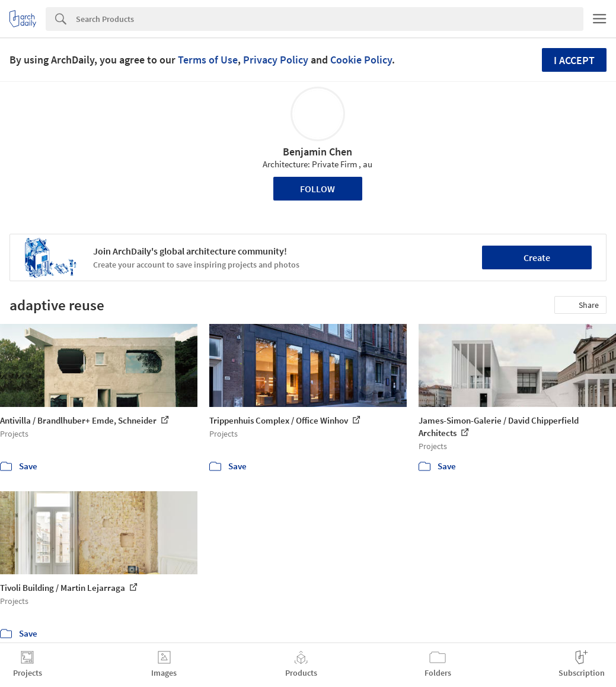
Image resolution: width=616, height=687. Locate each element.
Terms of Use (208, 60)
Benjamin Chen (317, 152)
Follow (317, 189)
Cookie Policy (361, 60)
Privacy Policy (276, 60)
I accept (574, 60)
